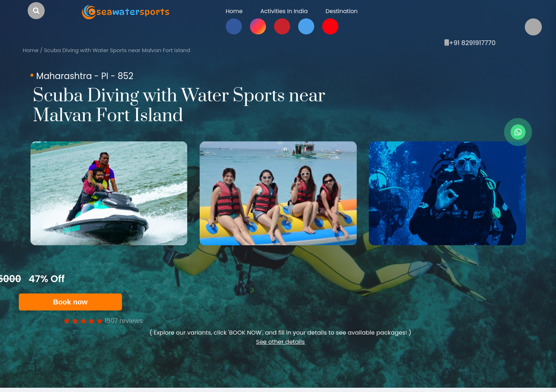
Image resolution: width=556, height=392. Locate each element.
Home (31, 50)
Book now (74, 302)
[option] (109, 193)
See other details (280, 342)
